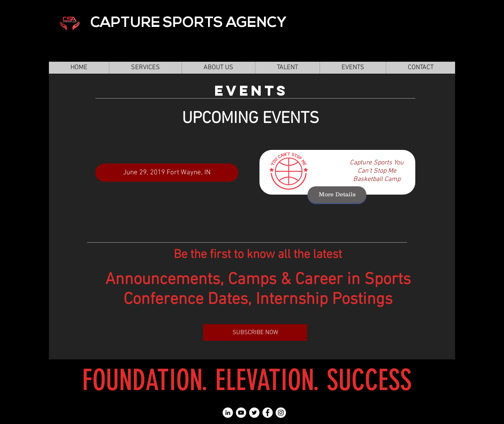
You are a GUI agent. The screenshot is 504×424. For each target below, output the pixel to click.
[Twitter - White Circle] (254, 413)
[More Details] (337, 195)
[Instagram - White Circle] (281, 413)
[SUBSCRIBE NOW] (255, 332)
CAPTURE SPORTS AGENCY (188, 23)
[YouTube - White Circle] (241, 413)
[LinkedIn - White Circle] (228, 413)
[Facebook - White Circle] (268, 413)
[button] (287, 68)
